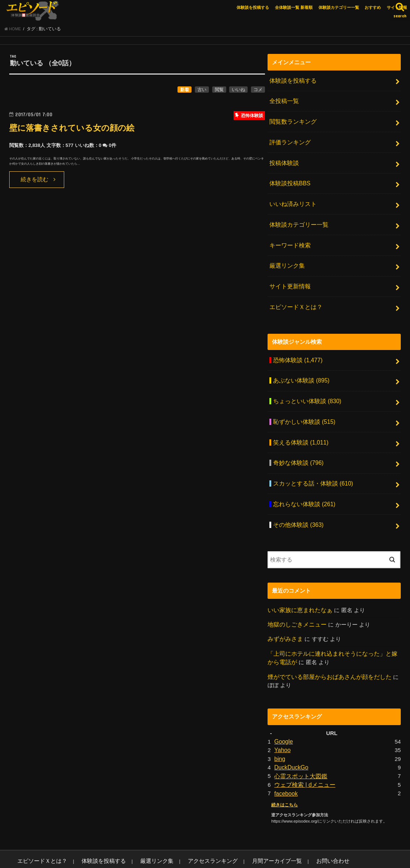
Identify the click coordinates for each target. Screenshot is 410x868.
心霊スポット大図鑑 (299, 751)
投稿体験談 (283, 160)
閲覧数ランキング (292, 121)
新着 (185, 92)
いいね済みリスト (292, 199)
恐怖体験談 (296, 349)
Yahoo (282, 727)
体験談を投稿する (253, 7)
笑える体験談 (299, 427)
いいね (238, 92)
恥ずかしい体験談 (302, 408)
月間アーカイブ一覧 (242, 835)
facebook (285, 768)
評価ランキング (289, 141)
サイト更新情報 (289, 278)
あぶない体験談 (300, 368)
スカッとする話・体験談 (311, 466)
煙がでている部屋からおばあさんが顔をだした (326, 654)
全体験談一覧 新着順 (294, 7)
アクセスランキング (186, 835)
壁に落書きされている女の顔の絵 (80, 130)
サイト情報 (397, 7)
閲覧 (219, 92)
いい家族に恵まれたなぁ (298, 590)
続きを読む (35, 182)
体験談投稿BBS (289, 180)
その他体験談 (297, 505)
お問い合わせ (290, 835)
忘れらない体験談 (302, 486)
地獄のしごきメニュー (295, 604)
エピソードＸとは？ (294, 297)
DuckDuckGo (290, 743)
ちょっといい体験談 (305, 388)
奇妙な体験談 (297, 447)
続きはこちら (283, 779)
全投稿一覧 (283, 102)
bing (279, 735)
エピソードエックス (327, 856)
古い (202, 92)
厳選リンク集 (286, 258)
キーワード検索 (289, 239)
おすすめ (373, 7)
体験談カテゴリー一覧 (339, 7)
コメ (258, 92)
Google (283, 718)
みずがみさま (284, 618)
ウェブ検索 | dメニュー (303, 759)
